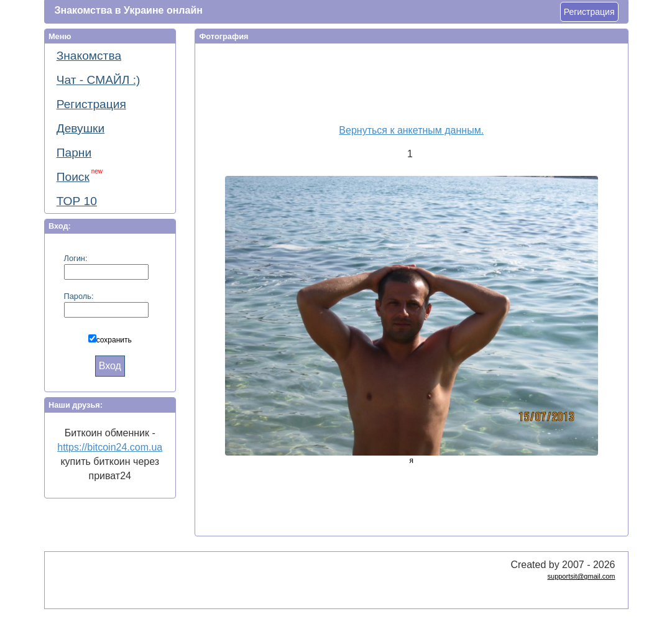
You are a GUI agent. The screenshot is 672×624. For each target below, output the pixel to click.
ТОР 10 (77, 201)
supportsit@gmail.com (582, 576)
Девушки (81, 128)
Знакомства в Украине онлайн (129, 10)
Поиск (80, 176)
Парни (74, 153)
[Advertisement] (407, 81)
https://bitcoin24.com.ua (110, 447)
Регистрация (589, 12)
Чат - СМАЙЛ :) (99, 80)
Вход (110, 366)
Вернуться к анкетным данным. (411, 130)
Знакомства (89, 56)
